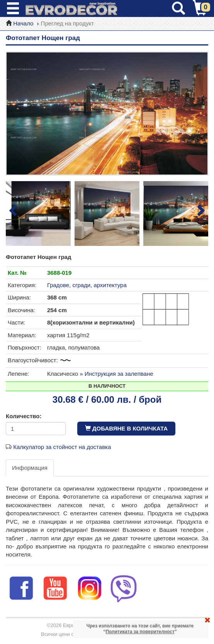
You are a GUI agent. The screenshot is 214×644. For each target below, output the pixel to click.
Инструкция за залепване (119, 374)
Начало (23, 23)
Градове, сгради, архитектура (87, 285)
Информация (30, 468)
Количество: (24, 416)
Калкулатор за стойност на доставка (62, 447)
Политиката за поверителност (140, 632)
